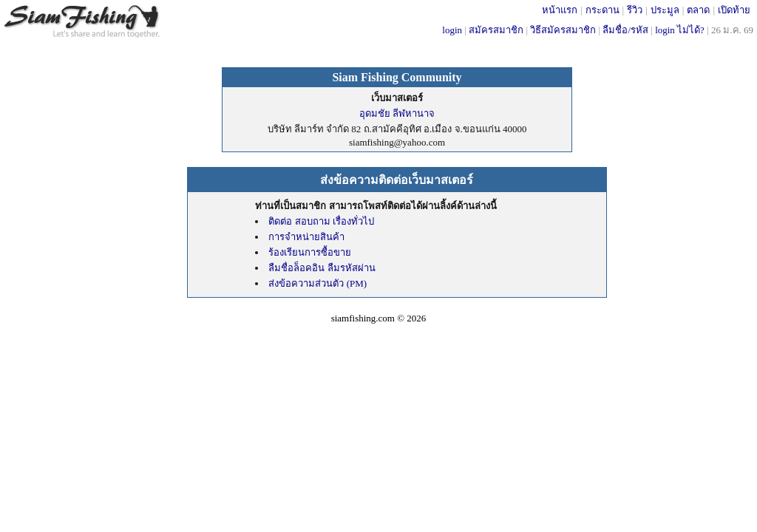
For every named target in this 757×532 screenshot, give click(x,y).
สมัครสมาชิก (496, 30)
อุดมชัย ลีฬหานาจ (397, 113)
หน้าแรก (560, 10)
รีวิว (635, 10)
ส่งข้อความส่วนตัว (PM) (318, 283)
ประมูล (665, 10)
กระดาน (602, 10)
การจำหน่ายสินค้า (306, 237)
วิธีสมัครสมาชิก (563, 30)
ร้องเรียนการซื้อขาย (310, 252)
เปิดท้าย (734, 10)
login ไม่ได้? (680, 30)
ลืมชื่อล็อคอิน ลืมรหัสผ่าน (322, 268)
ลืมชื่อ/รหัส (625, 30)
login (452, 30)
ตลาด (698, 10)
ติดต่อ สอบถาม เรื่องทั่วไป (321, 221)
